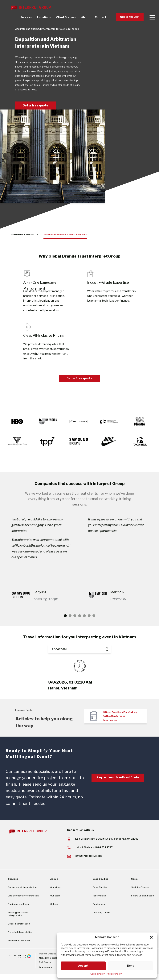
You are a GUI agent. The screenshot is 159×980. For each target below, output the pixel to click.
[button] (151, 937)
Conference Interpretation (22, 899)
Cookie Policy (98, 974)
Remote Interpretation (20, 944)
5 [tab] (84, 627)
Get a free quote (35, 105)
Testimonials (100, 907)
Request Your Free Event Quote (118, 789)
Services (26, 17)
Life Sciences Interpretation (23, 907)
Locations (44, 17)
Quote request (130, 17)
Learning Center (102, 924)
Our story (55, 899)
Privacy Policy (114, 974)
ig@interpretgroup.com (89, 867)
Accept (83, 966)
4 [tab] (80, 627)
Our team (55, 907)
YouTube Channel (140, 899)
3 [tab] (75, 627)
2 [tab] (70, 627)
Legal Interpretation (19, 935)
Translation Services (19, 952)
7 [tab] (94, 627)
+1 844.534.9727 (103, 859)
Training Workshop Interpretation (18, 926)
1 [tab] (65, 627)
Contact (101, 17)
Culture (54, 916)
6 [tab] (89, 627)
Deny (131, 966)
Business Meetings (18, 916)
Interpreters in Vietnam (23, 234)
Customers (99, 916)
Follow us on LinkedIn (143, 907)
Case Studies (100, 899)
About (85, 17)
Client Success (66, 17)
